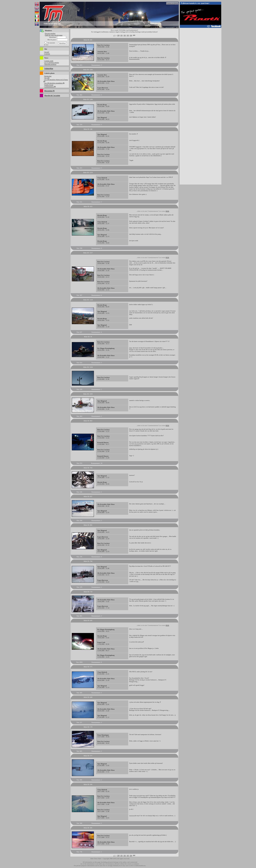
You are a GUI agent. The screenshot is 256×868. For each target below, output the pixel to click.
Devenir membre (50, 33)
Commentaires (50, 87)
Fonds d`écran (49, 85)
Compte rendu (49, 61)
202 (125, 35)
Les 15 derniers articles (52, 62)
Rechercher (48, 76)
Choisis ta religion (172, 3)
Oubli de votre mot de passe (54, 35)
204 (131, 35)
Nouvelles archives (50, 64)
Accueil (47, 52)
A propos (47, 54)
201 (122, 35)
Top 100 (47, 78)
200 (118, 35)
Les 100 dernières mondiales (54, 83)
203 (128, 35)
